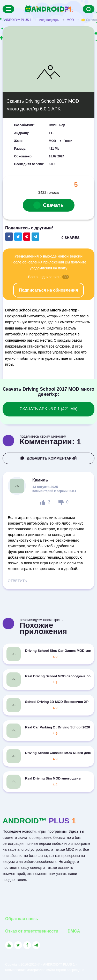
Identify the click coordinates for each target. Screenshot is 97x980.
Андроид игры (49, 20)
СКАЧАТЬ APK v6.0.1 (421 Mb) (49, 409)
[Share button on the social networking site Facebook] (9, 237)
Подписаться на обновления (48, 290)
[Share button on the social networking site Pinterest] (27, 237)
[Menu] (8, 9)
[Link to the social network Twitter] (18, 945)
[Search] (89, 9)
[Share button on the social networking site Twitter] (18, 237)
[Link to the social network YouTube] (9, 945)
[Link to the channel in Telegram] (36, 945)
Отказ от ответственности (32, 931)
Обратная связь (22, 919)
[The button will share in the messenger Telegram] (35, 237)
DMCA (74, 931)
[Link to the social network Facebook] (27, 945)
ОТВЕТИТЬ (17, 581)
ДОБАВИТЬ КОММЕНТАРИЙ (49, 458)
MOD (70, 20)
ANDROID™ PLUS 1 (17, 20)
